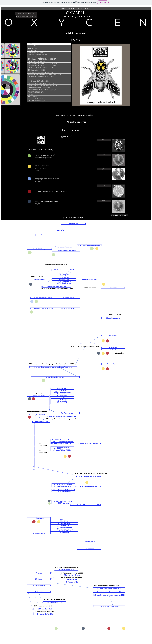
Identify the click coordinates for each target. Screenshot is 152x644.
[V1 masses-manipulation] (38, 396)
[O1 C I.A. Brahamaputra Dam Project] (63, 490)
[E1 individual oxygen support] (43, 298)
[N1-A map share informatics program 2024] (62, 416)
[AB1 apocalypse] (39, 280)
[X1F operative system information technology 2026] (109, 595)
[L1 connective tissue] (113, 364)
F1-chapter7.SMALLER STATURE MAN (41, 68)
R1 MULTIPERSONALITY (36, 92)
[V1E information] (62, 396)
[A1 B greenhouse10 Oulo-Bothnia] (66, 251)
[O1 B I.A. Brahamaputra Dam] (63, 486)
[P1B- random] (64, 522)
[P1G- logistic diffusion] (64, 531)
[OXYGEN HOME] (73, 224)
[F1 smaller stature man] (113, 318)
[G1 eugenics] (113, 335)
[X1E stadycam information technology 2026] (109, 592)
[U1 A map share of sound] (66, 570)
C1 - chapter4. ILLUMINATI (37, 61)
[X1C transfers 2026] (72, 582)
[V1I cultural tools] (62, 403)
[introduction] (60, 230)
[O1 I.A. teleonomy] (63, 503)
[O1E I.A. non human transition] (63, 501)
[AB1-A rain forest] (64, 274)
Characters (43, 412)
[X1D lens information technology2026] (109, 588)
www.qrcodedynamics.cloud (74, 9)
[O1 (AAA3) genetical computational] (62, 443)
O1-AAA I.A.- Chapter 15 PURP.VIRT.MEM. (42, 83)
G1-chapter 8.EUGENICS (36, 70)
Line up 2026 (33, 48)
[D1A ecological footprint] (68, 308)
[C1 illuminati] (113, 288)
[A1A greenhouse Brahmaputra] (64, 247)
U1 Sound (32, 94)
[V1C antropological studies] (62, 392)
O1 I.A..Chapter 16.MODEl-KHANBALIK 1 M (43, 86)
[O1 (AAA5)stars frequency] (62, 449)
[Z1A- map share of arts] (45, 609)
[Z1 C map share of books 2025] (54, 602)
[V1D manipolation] (62, 394)
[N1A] (104, 140)
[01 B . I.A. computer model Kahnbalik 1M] (88, 487)
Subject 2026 (33, 46)
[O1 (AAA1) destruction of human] (62, 440)
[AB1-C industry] (64, 278)
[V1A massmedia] (62, 389)
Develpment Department (37, 53)
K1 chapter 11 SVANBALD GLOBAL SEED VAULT (44, 75)
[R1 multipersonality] (39, 533)
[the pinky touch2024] (41, 422)
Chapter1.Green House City (37, 55)
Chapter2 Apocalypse (35, 57)
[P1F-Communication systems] (64, 529)
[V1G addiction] (62, 399)
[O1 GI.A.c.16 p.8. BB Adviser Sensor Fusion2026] (86, 505)
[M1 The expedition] (67, 413)
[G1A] (104, 186)
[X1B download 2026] (72, 580)
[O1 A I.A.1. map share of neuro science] (89, 477)
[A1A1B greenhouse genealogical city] (89, 245)
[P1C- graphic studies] (64, 523)
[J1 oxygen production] (67, 298)
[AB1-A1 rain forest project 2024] (64, 270)
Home (30, 44)
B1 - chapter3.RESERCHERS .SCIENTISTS (42, 59)
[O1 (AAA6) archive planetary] (62, 450)
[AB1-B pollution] (64, 276)
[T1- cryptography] (89, 549)
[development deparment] (48, 235)
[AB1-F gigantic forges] (64, 283)
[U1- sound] (39, 573)
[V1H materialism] (62, 401)
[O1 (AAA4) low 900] (62, 447)
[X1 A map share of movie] (72, 575)
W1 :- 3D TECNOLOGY (35, 99)
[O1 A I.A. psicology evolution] (63, 484)
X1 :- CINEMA (33, 97)
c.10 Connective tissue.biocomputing (41, 72)
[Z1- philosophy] (39, 592)
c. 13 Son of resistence (36, 79)
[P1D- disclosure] (64, 525)
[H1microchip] (113, 348)
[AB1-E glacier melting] (64, 281)
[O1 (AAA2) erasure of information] (62, 442)
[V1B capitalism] (62, 390)
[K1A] (104, 201)
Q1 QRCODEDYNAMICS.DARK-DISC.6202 (42, 90)
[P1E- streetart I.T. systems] (64, 527)
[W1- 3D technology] (39, 585)
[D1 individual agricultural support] (43, 308)
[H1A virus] (113, 349)
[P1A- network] (64, 520)
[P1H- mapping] (64, 532)
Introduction (32, 50)
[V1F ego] (62, 398)
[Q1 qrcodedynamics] (89, 541)
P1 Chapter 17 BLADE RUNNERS (39, 88)
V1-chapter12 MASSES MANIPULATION (41, 77)
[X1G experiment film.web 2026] (109, 606)
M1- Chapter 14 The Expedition (39, 81)
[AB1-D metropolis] (64, 280)
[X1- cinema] (39, 579)
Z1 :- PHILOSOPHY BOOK (37, 101)
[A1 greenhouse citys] (39, 249)
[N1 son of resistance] (38, 414)
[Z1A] (104, 155)
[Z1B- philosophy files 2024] (45, 614)
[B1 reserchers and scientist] (90, 280)
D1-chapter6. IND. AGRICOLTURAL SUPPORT (43, 66)
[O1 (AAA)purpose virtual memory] (87, 443)
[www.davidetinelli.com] (26, 13)
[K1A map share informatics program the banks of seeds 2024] (53, 367)
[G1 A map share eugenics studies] (90, 344)
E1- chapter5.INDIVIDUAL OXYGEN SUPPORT (43, 64)
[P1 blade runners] (39, 518)
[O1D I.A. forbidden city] (63, 492)
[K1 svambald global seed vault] (55, 377)
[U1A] (104, 169)
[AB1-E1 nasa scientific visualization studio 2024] (56, 287)
